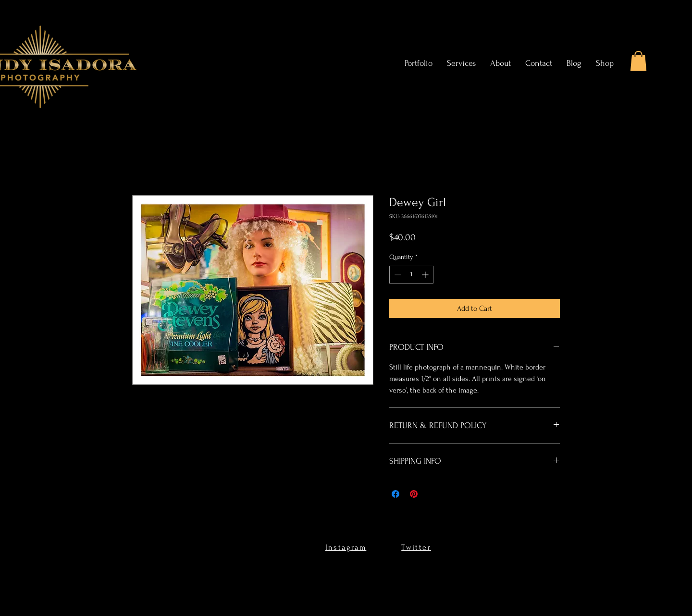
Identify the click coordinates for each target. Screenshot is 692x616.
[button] (638, 61)
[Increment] (426, 275)
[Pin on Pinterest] (414, 494)
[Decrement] (397, 275)
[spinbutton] (411, 275)
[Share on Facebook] (395, 494)
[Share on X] (432, 494)
